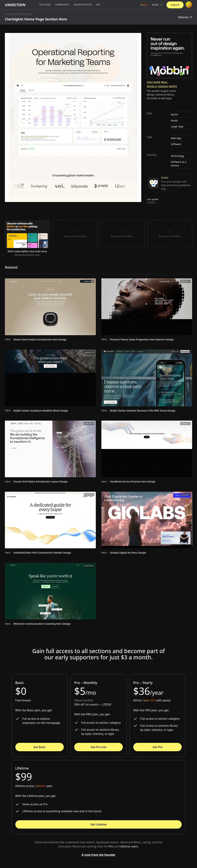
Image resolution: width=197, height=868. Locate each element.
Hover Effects (83, 5)
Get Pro (158, 747)
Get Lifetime (99, 824)
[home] (15, 5)
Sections (45, 5)
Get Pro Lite (98, 747)
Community (62, 5)
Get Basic (39, 747)
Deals (144, 5)
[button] (157, 5)
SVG (98, 5)
